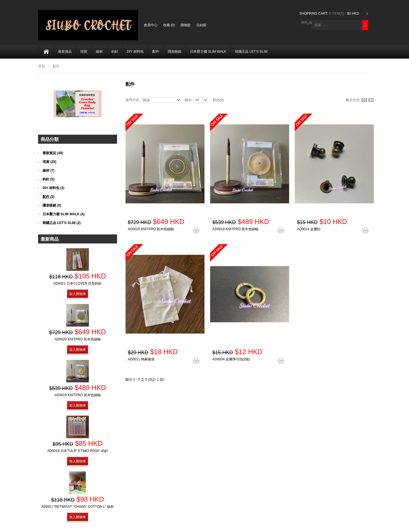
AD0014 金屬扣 (309, 229)
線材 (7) (49, 170)
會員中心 (151, 25)
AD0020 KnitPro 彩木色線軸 (151, 229)
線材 (99, 52)
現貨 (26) (50, 162)
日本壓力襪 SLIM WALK (208, 52)
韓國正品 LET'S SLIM (251, 52)
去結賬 (201, 25)
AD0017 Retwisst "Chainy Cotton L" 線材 (78, 507)
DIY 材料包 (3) (53, 188)
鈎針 (115, 52)
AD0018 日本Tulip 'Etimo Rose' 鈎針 (77, 451)
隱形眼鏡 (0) (52, 205)
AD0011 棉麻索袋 (141, 359)
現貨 (84, 52)
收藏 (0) (169, 25)
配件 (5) (49, 197)
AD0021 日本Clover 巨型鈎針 (77, 283)
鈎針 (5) (49, 179)
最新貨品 (65, 52)
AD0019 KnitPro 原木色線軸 (235, 229)
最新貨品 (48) (53, 153)
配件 (156, 52)
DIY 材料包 (135, 52)
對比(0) (218, 100)
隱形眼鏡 (175, 52)
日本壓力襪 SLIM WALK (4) (64, 214)
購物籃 (186, 25)
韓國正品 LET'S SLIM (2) (62, 223)
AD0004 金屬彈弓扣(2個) (231, 359)
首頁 (41, 66)
